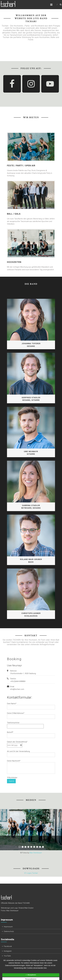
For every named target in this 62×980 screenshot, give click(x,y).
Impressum (8, 927)
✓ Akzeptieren (31, 975)
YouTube (7, 956)
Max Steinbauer (36, 853)
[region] (31, 827)
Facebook (8, 946)
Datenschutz (9, 931)
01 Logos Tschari (31, 873)
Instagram (8, 951)
